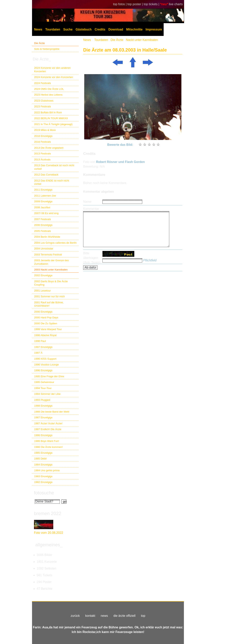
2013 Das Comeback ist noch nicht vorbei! (54, 167)
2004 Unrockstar (44, 249)
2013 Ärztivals (42, 160)
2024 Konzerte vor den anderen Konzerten (52, 69)
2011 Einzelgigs (43, 190)
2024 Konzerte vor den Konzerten (54, 77)
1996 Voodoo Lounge (47, 365)
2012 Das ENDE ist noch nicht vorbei (52, 182)
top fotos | (120, 4)
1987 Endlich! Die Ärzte (48, 429)
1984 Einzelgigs (43, 465)
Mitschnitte (134, 29)
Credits (100, 29)
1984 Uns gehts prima (47, 470)
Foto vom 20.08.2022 (49, 533)
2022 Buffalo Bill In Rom (48, 112)
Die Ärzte (39, 43)
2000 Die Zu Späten (46, 323)
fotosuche (44, 493)
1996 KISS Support (45, 359)
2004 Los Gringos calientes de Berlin (55, 243)
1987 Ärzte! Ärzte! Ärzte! (48, 423)
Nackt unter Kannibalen (142, 40)
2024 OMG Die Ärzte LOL (49, 89)
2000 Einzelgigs (43, 312)
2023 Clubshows (44, 101)
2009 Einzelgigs (43, 201)
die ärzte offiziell (124, 616)
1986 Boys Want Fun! (47, 441)
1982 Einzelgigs (43, 482)
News (38, 29)
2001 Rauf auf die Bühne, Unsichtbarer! (49, 304)
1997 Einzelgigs (43, 347)
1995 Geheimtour (44, 382)
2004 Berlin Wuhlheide (47, 237)
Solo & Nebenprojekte (47, 49)
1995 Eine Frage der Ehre (49, 376)
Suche (68, 29)
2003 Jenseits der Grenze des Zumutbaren (51, 262)
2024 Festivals (43, 83)
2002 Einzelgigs (43, 275)
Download (116, 29)
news (104, 616)
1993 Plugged (42, 400)
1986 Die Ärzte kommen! (48, 447)
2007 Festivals (43, 219)
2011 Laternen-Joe (45, 196)
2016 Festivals (43, 142)
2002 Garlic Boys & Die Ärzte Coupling (51, 283)
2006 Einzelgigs (43, 225)
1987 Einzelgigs (43, 417)
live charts (176, 4)
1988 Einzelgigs (43, 406)
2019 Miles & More (45, 130)
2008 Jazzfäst (42, 207)
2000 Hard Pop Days (46, 317)
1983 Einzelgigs (43, 476)
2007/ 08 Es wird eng (46, 213)
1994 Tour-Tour (43, 388)
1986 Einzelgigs (43, 435)
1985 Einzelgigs (43, 453)
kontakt (90, 616)
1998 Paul (40, 341)
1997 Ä (38, 353)
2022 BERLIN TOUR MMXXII (51, 118)
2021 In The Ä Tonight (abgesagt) (53, 124)
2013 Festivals (43, 154)
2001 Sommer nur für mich (49, 296)
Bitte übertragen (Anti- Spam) (92, 258)
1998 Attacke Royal (45, 335)
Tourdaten (53, 29)
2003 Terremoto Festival (48, 255)
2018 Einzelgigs (43, 136)
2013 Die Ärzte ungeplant (49, 148)
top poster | (135, 4)
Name (87, 202)
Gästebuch (84, 29)
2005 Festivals (43, 231)
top (143, 616)
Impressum (154, 29)
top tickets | (152, 4)
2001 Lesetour (42, 291)
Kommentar (91, 209)
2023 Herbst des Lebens (48, 95)
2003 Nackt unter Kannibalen (51, 270)
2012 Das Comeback (46, 175)
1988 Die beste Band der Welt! (52, 412)
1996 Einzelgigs (43, 370)
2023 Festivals (43, 106)
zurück (75, 616)
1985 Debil (40, 459)
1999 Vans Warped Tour (48, 329)
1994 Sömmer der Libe (47, 394)
